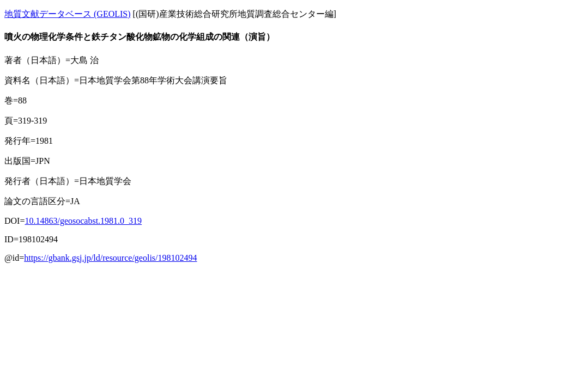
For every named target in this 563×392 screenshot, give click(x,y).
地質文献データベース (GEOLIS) (68, 14)
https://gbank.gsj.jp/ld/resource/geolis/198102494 (110, 258)
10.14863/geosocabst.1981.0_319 (83, 221)
